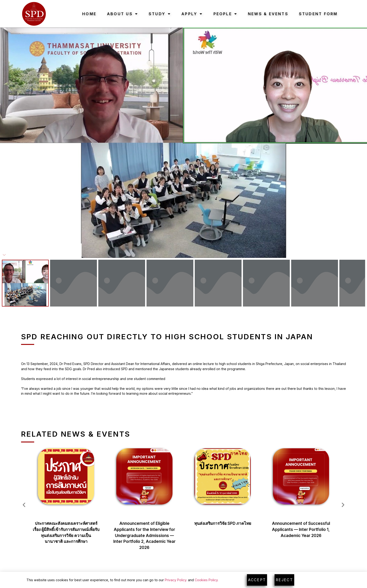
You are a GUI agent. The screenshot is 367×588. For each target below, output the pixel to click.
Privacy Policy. (176, 580)
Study (160, 14)
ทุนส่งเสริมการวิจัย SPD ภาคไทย (223, 523)
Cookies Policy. (207, 580)
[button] (24, 505)
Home (89, 14)
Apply (192, 14)
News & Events (268, 14)
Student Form (318, 14)
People (226, 14)
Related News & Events (76, 434)
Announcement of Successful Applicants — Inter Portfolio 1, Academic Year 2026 (301, 529)
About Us (123, 14)
